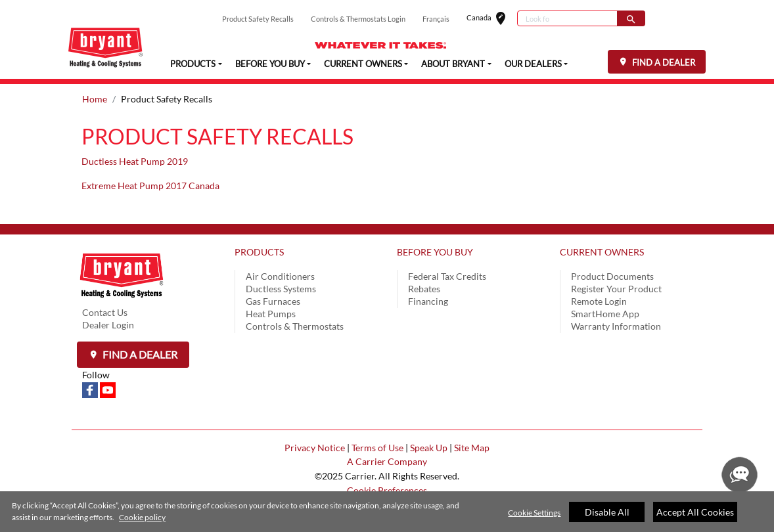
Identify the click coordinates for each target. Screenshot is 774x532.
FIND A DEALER (663, 62)
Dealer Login (108, 325)
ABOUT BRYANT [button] (453, 63)
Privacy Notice (315, 448)
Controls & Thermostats (295, 326)
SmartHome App (605, 314)
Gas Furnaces (273, 301)
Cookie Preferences (387, 490)
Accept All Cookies (695, 512)
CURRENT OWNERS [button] (363, 63)
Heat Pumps (271, 314)
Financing (428, 301)
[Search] (567, 18)
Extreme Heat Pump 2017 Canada (150, 186)
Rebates (424, 289)
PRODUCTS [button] (193, 63)
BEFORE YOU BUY (435, 252)
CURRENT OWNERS (602, 252)
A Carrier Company (387, 461)
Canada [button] (492, 19)
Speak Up (429, 448)
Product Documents (612, 276)
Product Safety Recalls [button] (258, 19)
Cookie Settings (534, 513)
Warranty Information (616, 326)
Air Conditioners (280, 276)
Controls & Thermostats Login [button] (358, 19)
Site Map (472, 448)
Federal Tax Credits (447, 276)
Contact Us (105, 312)
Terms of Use (377, 448)
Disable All (607, 512)
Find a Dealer (139, 354)
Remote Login (599, 301)
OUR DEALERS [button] (533, 63)
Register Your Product (616, 289)
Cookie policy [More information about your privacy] (142, 518)
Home (95, 99)
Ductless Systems (281, 289)
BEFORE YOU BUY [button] (270, 63)
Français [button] (436, 19)
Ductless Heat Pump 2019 (135, 161)
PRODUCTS (259, 252)
